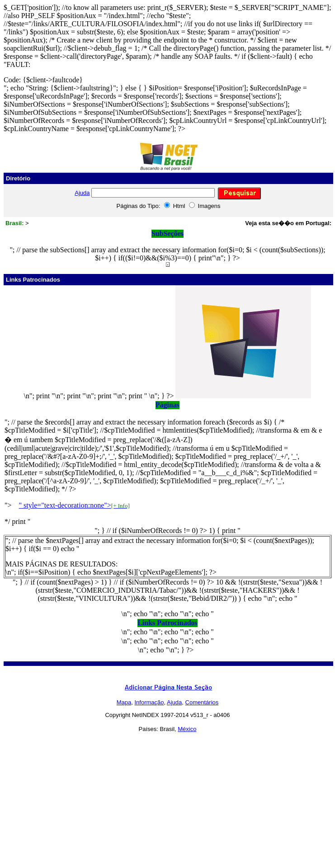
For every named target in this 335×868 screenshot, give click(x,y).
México (187, 729)
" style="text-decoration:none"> (74, 505)
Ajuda (82, 193)
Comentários (202, 702)
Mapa (124, 702)
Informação (149, 702)
